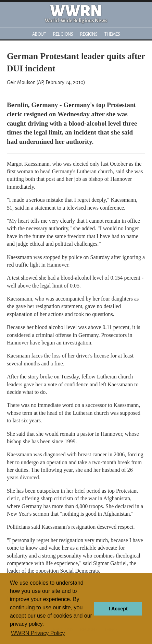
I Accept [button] (118, 609)
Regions (89, 34)
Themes (112, 34)
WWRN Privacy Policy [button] (38, 633)
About (39, 34)
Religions (63, 34)
